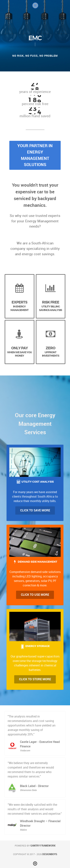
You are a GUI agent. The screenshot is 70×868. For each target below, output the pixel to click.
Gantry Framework (43, 846)
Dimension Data (28, 790)
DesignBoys (50, 854)
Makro (23, 830)
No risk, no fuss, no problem (35, 56)
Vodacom (25, 750)
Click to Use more (35, 595)
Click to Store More (35, 679)
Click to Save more (35, 510)
